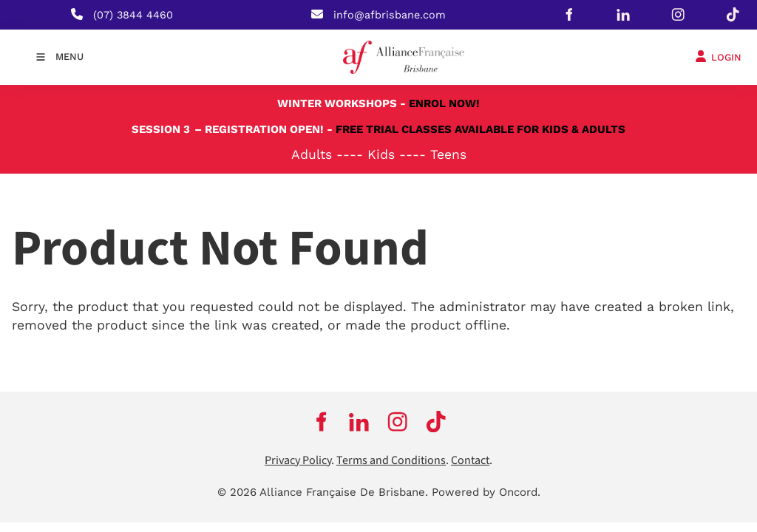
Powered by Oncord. (486, 492)
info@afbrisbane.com (390, 15)
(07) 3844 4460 (133, 15)
